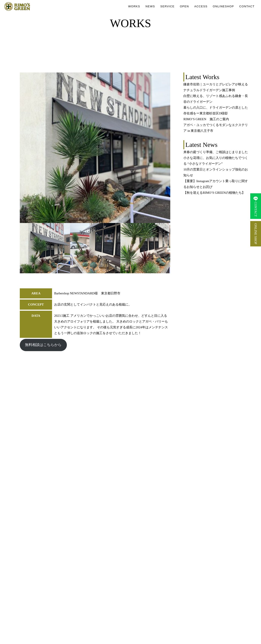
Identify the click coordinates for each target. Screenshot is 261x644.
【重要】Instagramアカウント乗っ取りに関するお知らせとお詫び (216, 184)
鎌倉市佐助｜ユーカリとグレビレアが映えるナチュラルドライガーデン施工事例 (216, 87)
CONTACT (247, 6)
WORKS (134, 6)
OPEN (184, 6)
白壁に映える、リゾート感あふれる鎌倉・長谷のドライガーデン (216, 99)
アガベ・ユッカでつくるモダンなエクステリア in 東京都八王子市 (216, 128)
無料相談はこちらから (43, 345)
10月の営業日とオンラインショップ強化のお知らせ (216, 172)
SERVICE (167, 6)
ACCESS (201, 6)
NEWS (150, 6)
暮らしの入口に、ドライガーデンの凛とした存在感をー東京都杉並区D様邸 (216, 110)
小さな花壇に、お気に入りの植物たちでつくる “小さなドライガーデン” (216, 161)
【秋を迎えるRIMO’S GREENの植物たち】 (214, 193)
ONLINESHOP (223, 6)
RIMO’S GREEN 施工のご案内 (206, 119)
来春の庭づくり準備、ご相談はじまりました (216, 152)
